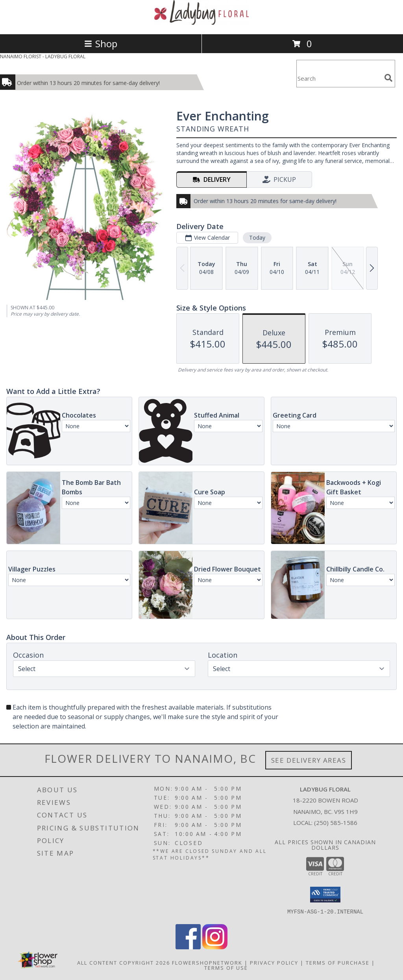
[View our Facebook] (188, 947)
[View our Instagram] (215, 947)
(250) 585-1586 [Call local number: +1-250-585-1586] (336, 823)
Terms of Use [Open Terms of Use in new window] (226, 968)
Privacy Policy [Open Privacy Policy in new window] (274, 963)
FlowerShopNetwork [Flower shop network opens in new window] (207, 963)
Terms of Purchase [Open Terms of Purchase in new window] (338, 963)
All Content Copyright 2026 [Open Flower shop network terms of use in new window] (124, 963)
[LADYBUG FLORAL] (201, 23)
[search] (388, 78)
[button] (325, 895)
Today (257, 238)
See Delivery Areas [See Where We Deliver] (309, 760)
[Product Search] (339, 79)
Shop (101, 43)
